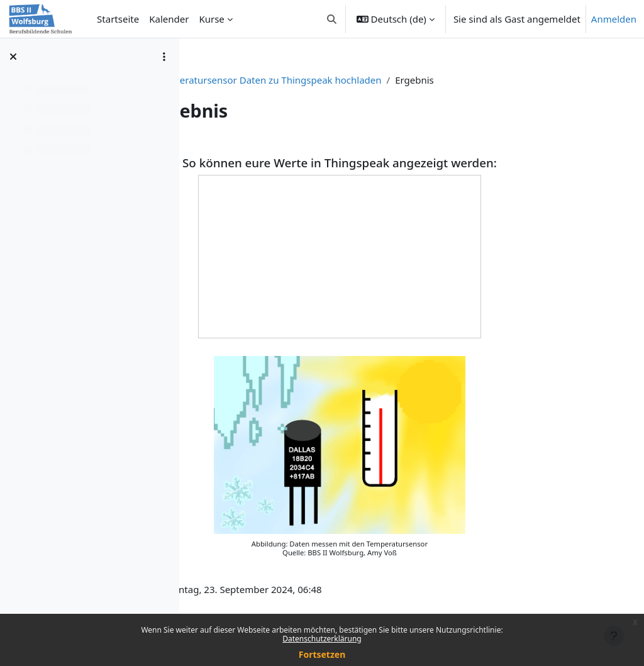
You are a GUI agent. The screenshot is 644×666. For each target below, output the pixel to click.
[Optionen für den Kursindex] (164, 57)
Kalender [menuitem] (169, 19)
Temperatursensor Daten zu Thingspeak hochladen (399, 80)
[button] (332, 19)
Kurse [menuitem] (211, 19)
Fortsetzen (322, 654)
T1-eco (258, 80)
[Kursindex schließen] (13, 57)
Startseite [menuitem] (118, 19)
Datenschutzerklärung (322, 639)
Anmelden (614, 19)
